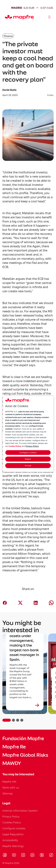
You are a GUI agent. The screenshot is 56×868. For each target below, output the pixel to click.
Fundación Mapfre (23, 739)
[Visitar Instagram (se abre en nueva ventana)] (23, 855)
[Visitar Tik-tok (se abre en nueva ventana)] (51, 855)
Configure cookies (14, 828)
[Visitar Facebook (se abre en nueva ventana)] (5, 855)
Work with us (11, 788)
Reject (28, 459)
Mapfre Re (14, 747)
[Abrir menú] (49, 17)
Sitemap (8, 793)
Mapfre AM (9, 782)
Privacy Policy (11, 816)
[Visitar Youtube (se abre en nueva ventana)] (14, 855)
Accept (28, 466)
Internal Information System (20, 811)
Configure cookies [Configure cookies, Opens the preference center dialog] (28, 453)
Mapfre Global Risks (25, 755)
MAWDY (12, 763)
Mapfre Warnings (13, 846)
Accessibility (10, 840)
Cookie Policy (15, 446)
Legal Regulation (13, 834)
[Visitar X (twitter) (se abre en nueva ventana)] (42, 855)
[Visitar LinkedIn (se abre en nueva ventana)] (32, 855)
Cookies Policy (12, 822)
